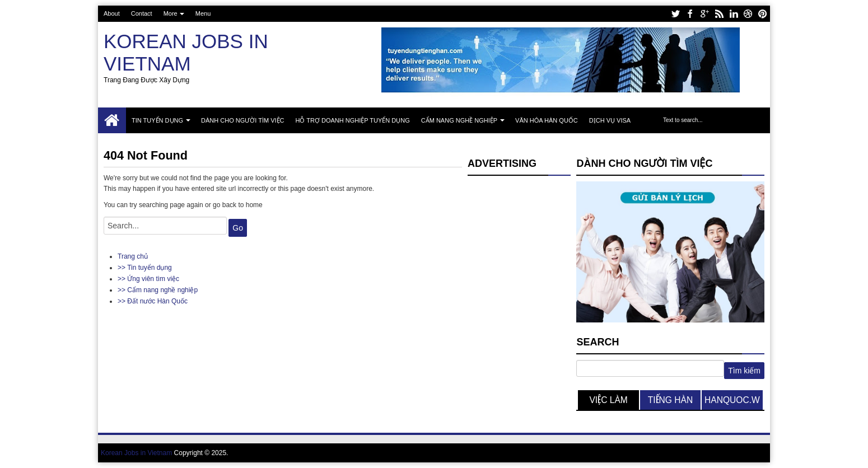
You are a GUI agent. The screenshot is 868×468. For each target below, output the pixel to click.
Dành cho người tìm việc (242, 120)
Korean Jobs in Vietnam (186, 52)
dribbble (748, 14)
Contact (142, 13)
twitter (675, 14)
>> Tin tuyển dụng (145, 268)
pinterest (763, 14)
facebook (690, 14)
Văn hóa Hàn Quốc (547, 120)
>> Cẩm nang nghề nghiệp (158, 290)
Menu (203, 13)
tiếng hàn (671, 400)
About (112, 13)
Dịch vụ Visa (610, 120)
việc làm (608, 400)
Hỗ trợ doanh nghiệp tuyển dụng (353, 120)
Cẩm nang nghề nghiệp (459, 120)
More (171, 13)
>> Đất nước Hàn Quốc (153, 301)
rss (719, 14)
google (704, 14)
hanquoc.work (732, 403)
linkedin (734, 14)
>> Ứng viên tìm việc (148, 279)
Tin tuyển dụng (157, 120)
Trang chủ (112, 120)
